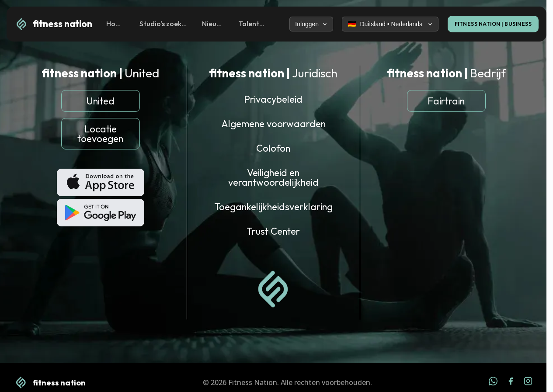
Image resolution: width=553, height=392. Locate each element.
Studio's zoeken (163, 24)
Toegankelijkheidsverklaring (273, 207)
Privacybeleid (273, 99)
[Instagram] (528, 382)
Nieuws (213, 24)
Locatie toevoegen (100, 134)
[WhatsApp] (493, 382)
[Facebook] (511, 382)
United (100, 101)
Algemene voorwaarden (273, 124)
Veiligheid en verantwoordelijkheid (273, 177)
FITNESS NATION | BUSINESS (493, 24)
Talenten (252, 24)
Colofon (273, 148)
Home (115, 24)
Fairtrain (446, 101)
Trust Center (273, 231)
